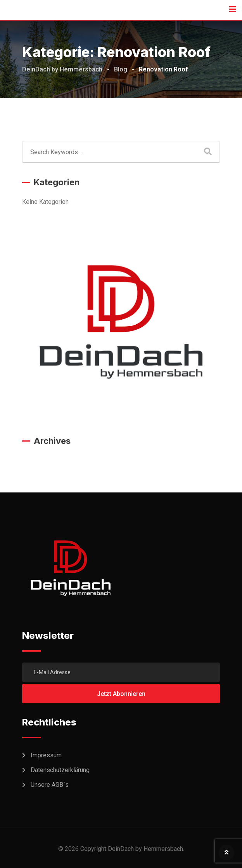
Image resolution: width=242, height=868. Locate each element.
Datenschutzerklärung (60, 770)
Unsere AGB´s (50, 785)
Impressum (46, 755)
